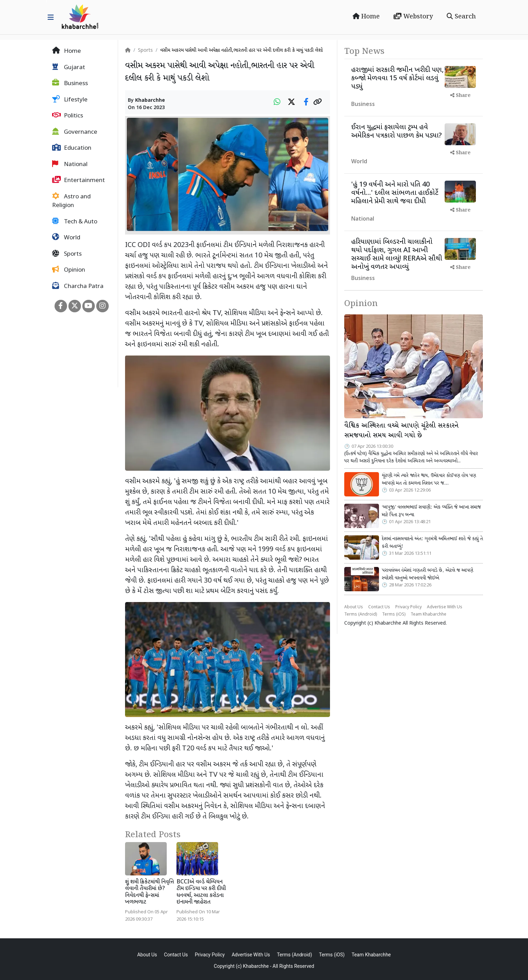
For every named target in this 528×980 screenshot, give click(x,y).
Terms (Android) (361, 615)
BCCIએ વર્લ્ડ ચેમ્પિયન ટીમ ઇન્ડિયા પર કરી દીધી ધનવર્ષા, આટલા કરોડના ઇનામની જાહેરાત (201, 892)
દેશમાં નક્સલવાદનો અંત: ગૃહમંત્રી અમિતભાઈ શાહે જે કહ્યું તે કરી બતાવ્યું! (432, 543)
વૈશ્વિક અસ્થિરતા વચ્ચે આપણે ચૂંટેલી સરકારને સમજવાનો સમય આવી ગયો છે (401, 431)
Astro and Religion (71, 201)
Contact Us (379, 607)
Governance (75, 132)
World (66, 238)
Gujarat (69, 67)
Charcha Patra (78, 286)
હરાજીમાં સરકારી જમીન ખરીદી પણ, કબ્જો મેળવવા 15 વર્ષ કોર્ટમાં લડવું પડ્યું (397, 79)
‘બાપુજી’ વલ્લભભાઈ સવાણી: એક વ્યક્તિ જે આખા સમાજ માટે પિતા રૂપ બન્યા (431, 511)
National (70, 164)
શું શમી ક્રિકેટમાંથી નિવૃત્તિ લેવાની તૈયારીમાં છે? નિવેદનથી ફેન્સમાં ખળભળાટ (150, 892)
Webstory (413, 17)
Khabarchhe (150, 101)
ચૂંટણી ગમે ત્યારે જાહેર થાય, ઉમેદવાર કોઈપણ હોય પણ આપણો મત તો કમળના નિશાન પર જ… (429, 479)
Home (366, 17)
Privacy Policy (409, 607)
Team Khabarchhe (428, 615)
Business (70, 83)
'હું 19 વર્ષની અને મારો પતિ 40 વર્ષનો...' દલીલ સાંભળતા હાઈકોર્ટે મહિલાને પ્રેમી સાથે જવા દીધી (395, 193)
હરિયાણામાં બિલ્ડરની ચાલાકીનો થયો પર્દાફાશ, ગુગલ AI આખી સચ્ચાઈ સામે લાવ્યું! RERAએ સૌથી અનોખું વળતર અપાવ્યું (397, 255)
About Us (354, 607)
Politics (68, 116)
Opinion (69, 270)
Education (72, 148)
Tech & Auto (75, 222)
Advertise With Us (445, 607)
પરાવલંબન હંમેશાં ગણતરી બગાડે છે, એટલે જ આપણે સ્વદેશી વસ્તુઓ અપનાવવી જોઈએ (427, 574)
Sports (67, 254)
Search (461, 17)
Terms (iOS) (394, 615)
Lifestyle (70, 100)
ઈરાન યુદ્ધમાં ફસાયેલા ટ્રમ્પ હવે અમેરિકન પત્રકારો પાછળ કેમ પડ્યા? (397, 132)
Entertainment (79, 180)
